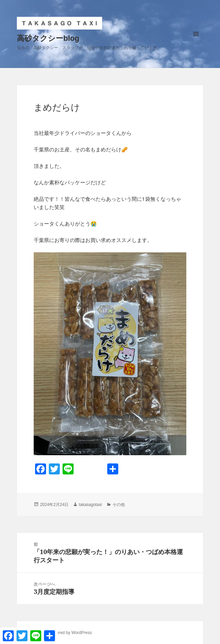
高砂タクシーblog (48, 38)
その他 (119, 505)
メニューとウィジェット (196, 41)
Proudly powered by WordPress (63, 633)
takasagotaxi (90, 505)
